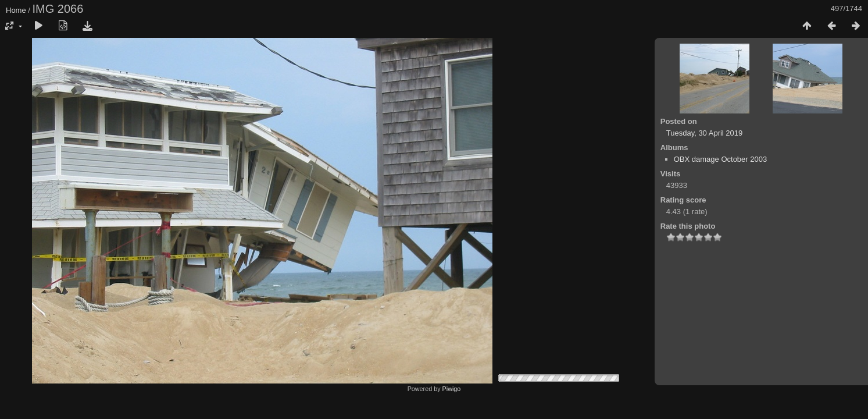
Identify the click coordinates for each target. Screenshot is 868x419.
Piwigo (452, 389)
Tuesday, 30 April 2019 (705, 133)
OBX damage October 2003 (720, 159)
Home (16, 10)
